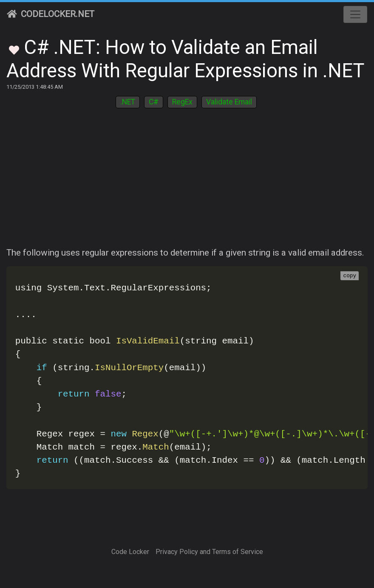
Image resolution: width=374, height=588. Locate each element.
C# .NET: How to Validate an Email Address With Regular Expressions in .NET (186, 59)
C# (154, 102)
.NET (128, 102)
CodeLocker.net (51, 14)
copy (350, 276)
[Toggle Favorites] (14, 49)
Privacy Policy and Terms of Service (209, 552)
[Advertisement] (187, 183)
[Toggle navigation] (355, 14)
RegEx (182, 102)
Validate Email (229, 102)
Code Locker (130, 552)
